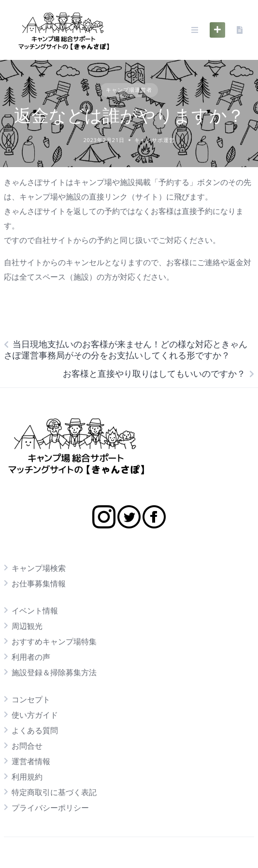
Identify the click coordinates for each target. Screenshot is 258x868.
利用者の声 (31, 657)
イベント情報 (35, 611)
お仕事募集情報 (39, 583)
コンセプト (31, 699)
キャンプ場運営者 (129, 90)
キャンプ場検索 (39, 568)
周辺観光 (27, 626)
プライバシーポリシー (50, 808)
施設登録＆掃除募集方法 (54, 672)
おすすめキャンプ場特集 (54, 641)
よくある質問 (35, 730)
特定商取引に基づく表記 (54, 792)
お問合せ (27, 746)
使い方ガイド (35, 715)
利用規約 (27, 777)
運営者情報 (31, 761)
